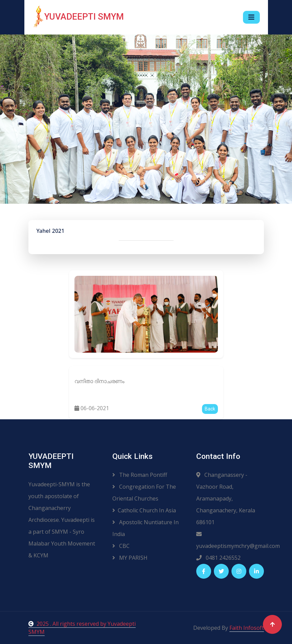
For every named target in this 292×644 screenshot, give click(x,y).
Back (210, 409)
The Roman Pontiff (140, 475)
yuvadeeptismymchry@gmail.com (230, 540)
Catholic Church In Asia (144, 510)
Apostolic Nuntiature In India (145, 528)
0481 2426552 (218, 558)
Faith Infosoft (247, 628)
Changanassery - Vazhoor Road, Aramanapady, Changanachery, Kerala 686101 (226, 498)
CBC (121, 546)
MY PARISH (130, 558)
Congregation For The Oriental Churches (144, 493)
